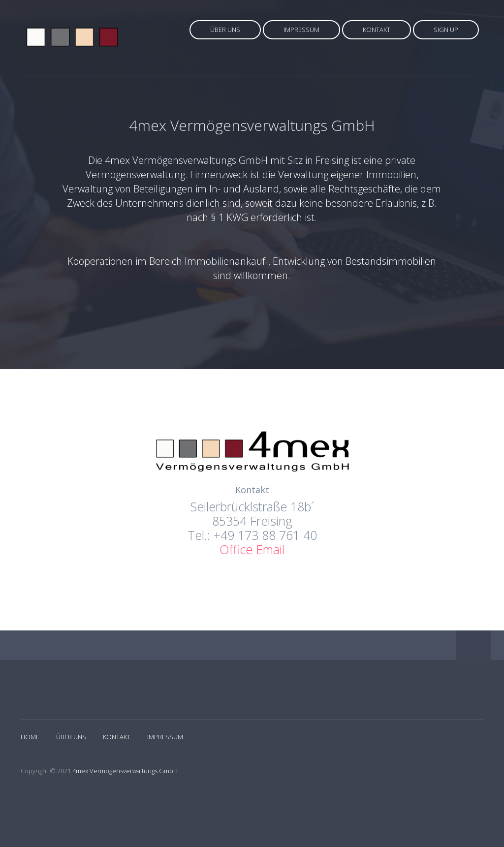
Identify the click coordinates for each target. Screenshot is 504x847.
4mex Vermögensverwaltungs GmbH (125, 771)
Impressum (301, 30)
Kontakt (377, 30)
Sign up (446, 30)
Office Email (252, 549)
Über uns (225, 30)
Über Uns (71, 737)
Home (30, 737)
